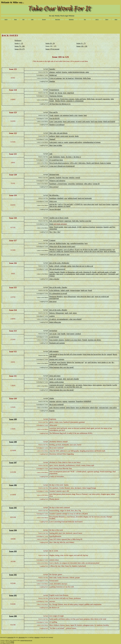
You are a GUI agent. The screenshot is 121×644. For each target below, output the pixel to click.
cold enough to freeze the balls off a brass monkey (66, 354)
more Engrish (61, 362)
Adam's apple (65, 290)
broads (94, 272)
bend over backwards (85, 198)
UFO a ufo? (74, 163)
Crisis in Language (56, 78)
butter (58, 136)
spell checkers (92, 362)
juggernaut (68, 221)
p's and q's (53, 319)
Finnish (85, 340)
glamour (52, 72)
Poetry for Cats (54, 99)
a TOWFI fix (78, 204)
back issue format (97, 122)
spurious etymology (89, 227)
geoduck (78, 334)
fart (64, 78)
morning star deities (94, 340)
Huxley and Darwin (93, 163)
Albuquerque (60, 313)
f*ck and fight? (68, 204)
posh (51, 408)
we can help (59, 387)
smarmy (57, 115)
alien (64, 379)
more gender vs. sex (104, 362)
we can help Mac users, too (73, 387)
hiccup (60, 93)
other (88, 184)
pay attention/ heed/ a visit (69, 115)
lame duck (53, 356)
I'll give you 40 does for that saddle (86, 250)
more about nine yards (91, 204)
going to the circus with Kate (93, 251)
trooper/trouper (75, 290)
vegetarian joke (70, 385)
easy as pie (53, 334)
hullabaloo (57, 157)
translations (79, 184)
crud (59, 334)
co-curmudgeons (70, 274)
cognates (71, 99)
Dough (52, 93)
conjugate (63, 266)
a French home (62, 184)
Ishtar (51, 227)
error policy (113, 408)
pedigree (52, 136)
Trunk (51, 115)
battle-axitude (80, 274)
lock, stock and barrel (57, 221)
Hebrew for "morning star (75, 362)
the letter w (77, 157)
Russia (115, 354)
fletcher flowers (60, 101)
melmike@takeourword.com (26, 640)
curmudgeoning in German (92, 142)
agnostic (52, 178)
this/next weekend (59, 408)
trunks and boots (80, 99)
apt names (79, 385)
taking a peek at (55, 382)
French (63, 99)
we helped (53, 362)
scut (66, 198)
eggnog (65, 401)
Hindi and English (109, 122)
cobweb (57, 266)
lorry (86, 243)
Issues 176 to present (52, 49)
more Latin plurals (70, 227)
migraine (52, 401)
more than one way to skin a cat (83, 266)
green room (64, 136)
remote (80, 115)
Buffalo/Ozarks (61, 243)
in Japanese (59, 250)
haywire (71, 136)
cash (51, 157)
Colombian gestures (105, 250)
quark (51, 379)
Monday (52, 250)
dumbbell (60, 198)
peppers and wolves (75, 142)
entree (75, 313)
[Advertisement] (60, 27)
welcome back (104, 408)
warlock (58, 72)
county (66, 142)
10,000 (79, 227)
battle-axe (84, 290)
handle (63, 334)
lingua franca (87, 385)
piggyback (71, 93)
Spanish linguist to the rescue (74, 251)
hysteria (64, 72)
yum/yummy (70, 334)
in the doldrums (55, 290)
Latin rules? (103, 274)
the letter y (69, 157)
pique (62, 382)
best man (65, 178)
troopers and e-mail (92, 274)
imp (68, 243)
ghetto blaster (70, 408)
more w (61, 142)
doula (77, 136)
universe (59, 401)
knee (67, 99)
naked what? (94, 408)
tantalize (72, 178)
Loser (51, 122)
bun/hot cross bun (85, 221)
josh (70, 313)
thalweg (52, 313)
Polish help (78, 78)
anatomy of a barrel (64, 206)
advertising (22, 637)
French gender (59, 227)
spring (69, 266)
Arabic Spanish (54, 272)
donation (37, 637)
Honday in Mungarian (68, 272)
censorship (71, 184)
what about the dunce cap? (85, 297)
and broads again (103, 272)
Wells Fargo (87, 78)
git (86, 362)
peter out (52, 243)
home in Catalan (105, 163)
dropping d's (87, 272)
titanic (63, 157)
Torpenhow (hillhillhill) (83, 401)
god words (79, 272)
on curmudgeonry (63, 319)
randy (66, 313)
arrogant (59, 379)
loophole (59, 178)
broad (90, 290)
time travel (60, 274)
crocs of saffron (69, 250)
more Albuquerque (70, 297)
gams (87, 72)
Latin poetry (53, 142)
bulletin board (72, 198)
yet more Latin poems (83, 122)
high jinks (75, 221)
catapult (109, 354)
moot (65, 93)
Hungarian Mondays (56, 297)
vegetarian (72, 401)
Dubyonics (82, 163)
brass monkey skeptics (57, 340)
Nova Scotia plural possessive (59, 163)
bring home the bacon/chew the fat (94, 354)
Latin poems (58, 122)
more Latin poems (69, 122)
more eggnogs (97, 385)
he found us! (70, 78)
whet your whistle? (75, 319)
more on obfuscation (82, 408)
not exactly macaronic (103, 99)
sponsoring (10, 637)
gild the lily (53, 204)
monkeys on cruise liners (73, 340)
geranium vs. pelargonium (75, 101)
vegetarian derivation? (57, 385)
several (78, 178)
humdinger (53, 184)
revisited (63, 364)
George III (96, 184)
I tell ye (60, 204)
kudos (51, 266)
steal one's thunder (73, 379)
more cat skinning (110, 251)
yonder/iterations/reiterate (76, 72)
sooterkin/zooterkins (77, 243)
